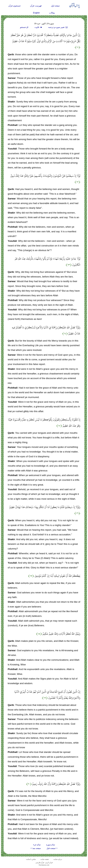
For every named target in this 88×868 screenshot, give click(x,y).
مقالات (52, 13)
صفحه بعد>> (36, 848)
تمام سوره (51, 845)
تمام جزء (37, 845)
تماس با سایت (31, 859)
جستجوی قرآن (15, 6)
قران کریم (49, 863)
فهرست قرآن (36, 6)
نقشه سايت (45, 859)
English (36, 13)
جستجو (24, 27)
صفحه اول (55, 6)
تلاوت (39, 27)
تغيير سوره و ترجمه (58, 27)
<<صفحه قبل (52, 848)
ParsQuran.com (44, 865)
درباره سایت (58, 859)
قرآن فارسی (40, 863)
